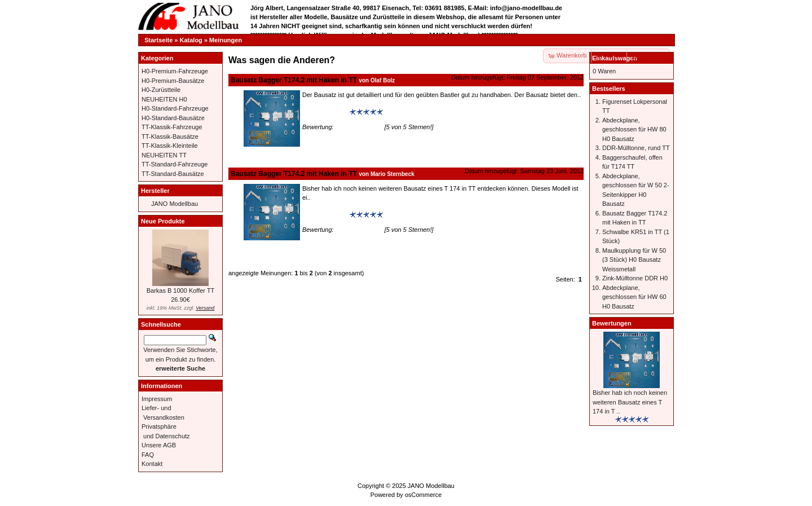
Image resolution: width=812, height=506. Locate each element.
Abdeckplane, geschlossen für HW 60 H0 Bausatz (634, 297)
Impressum (157, 399)
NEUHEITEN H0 (164, 99)
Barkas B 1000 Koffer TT (181, 291)
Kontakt (152, 464)
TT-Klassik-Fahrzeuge (172, 127)
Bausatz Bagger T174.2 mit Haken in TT (294, 80)
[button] (610, 56)
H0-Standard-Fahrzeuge (175, 108)
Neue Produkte (163, 221)
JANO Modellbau (175, 204)
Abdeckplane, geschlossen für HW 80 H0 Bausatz (634, 129)
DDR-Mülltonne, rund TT (636, 148)
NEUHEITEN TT (164, 155)
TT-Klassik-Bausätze (170, 137)
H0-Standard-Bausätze (173, 118)
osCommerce (423, 495)
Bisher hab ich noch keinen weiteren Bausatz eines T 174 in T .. (630, 402)
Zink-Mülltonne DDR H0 (635, 278)
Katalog (191, 40)
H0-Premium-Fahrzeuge (175, 71)
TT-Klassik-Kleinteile (170, 146)
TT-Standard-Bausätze (173, 174)
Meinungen (226, 40)
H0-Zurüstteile (161, 90)
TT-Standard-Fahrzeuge (175, 164)
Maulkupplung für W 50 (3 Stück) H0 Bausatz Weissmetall (634, 260)
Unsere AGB (159, 445)
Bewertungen (612, 323)
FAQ (148, 455)
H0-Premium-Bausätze (173, 81)
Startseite (158, 40)
